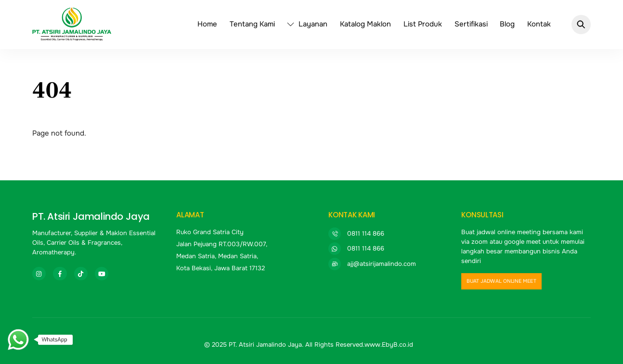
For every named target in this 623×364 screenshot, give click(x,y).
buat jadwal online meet (501, 281)
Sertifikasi (471, 24)
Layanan (307, 24)
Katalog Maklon (365, 24)
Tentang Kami (252, 24)
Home (207, 24)
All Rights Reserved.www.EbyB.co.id (359, 345)
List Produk (423, 24)
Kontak (539, 24)
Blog (507, 24)
